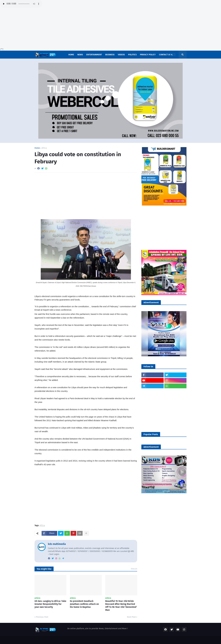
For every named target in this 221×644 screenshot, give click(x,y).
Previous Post (42, 617)
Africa (44, 148)
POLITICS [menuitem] (132, 55)
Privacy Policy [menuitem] (148, 55)
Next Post (131, 617)
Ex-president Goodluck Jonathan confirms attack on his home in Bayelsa (84, 604)
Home (37, 148)
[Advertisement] (85, 28)
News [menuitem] (80, 55)
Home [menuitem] (71, 55)
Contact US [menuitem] (165, 55)
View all (134, 569)
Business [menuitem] (110, 55)
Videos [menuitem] (121, 55)
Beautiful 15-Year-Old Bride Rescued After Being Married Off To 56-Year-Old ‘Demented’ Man (121, 605)
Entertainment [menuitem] (94, 55)
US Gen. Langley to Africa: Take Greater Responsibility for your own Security (50, 604)
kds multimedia (57, 544)
